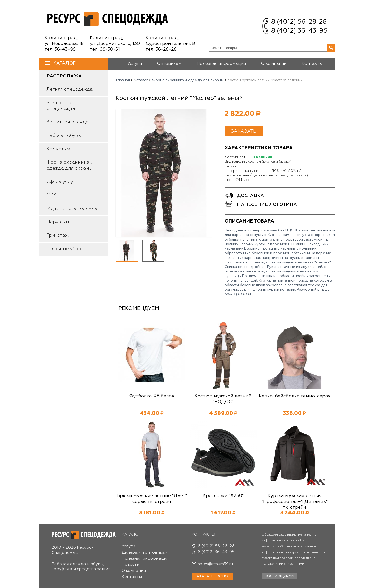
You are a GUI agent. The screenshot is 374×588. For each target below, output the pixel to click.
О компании (274, 64)
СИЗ (51, 195)
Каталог (64, 63)
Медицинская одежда (72, 209)
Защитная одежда (68, 122)
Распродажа (64, 76)
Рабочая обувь (64, 136)
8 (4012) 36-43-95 (299, 31)
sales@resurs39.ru (215, 564)
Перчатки (58, 222)
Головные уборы (66, 249)
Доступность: (236, 157)
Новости (130, 565)
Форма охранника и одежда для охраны (70, 165)
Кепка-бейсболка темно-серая (295, 396)
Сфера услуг (61, 182)
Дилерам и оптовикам (144, 553)
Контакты (312, 64)
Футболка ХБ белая (152, 396)
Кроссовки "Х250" (223, 496)
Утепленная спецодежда (61, 106)
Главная (123, 80)
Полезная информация (221, 64)
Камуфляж (58, 149)
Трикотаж (58, 235)
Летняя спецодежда (70, 89)
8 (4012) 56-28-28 (299, 22)
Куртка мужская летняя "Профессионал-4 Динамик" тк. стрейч (295, 502)
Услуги (135, 64)
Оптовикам (169, 64)
